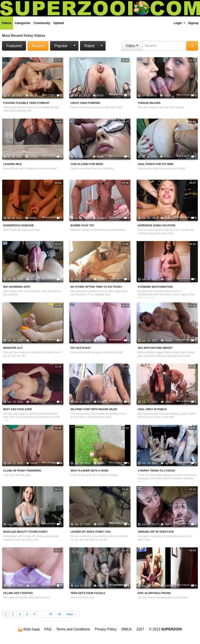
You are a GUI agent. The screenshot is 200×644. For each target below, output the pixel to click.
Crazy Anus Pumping (85, 103)
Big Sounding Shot (17, 287)
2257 (140, 629)
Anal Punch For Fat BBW (156, 164)
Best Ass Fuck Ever (18, 409)
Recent (38, 46)
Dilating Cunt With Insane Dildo (94, 409)
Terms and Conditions (73, 629)
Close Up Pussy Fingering (22, 471)
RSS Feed (29, 629)
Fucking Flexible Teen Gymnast (27, 103)
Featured (14, 46)
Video (132, 46)
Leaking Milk (13, 164)
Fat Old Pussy (81, 348)
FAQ (48, 629)
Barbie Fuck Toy (82, 225)
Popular (61, 46)
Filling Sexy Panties (18, 593)
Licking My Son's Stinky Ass (90, 532)
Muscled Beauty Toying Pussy (25, 532)
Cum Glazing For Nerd (87, 164)
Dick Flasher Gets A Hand (89, 471)
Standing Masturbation (155, 287)
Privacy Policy (106, 629)
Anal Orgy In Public (152, 409)
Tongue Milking (149, 103)
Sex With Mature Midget (155, 348)
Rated (90, 46)
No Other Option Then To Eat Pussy (96, 287)
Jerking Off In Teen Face (156, 532)
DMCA (126, 629)
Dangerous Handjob (18, 225)
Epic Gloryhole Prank (154, 593)
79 (59, 614)
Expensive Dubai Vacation (157, 225)
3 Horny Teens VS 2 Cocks (156, 471)
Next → (72, 614)
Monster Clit (13, 348)
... (42, 614)
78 (50, 614)
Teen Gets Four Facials (88, 593)
